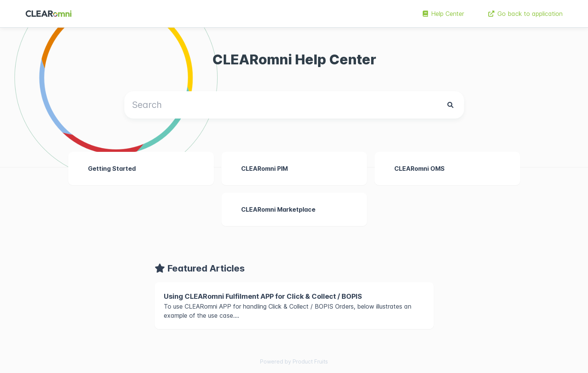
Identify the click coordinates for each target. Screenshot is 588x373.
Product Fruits (310, 361)
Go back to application (525, 14)
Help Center (443, 14)
